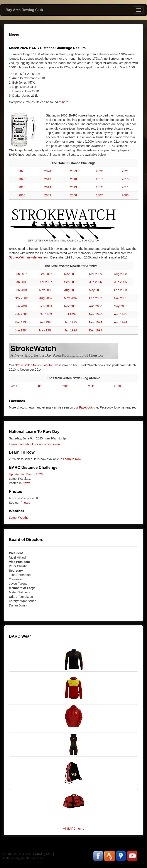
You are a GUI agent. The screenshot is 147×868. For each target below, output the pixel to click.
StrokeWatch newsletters (26, 257)
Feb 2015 (46, 274)
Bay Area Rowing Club (24, 10)
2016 (125, 179)
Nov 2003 (46, 290)
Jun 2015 (21, 274)
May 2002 (71, 298)
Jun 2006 (96, 282)
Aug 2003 (71, 290)
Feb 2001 (46, 306)
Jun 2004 (21, 290)
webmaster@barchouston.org (23, 858)
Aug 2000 (96, 306)
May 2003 (95, 290)
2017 (99, 179)
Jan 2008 (21, 282)
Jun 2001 (21, 306)
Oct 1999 (46, 314)
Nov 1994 (96, 322)
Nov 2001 (120, 298)
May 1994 (46, 330)
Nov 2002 (21, 298)
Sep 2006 (71, 282)
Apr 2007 (46, 282)
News (26, 483)
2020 (22, 179)
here (65, 102)
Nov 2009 (71, 274)
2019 (48, 179)
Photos (25, 503)
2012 (99, 187)
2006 (125, 195)
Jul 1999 (71, 314)
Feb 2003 (121, 290)
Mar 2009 (95, 274)
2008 (73, 195)
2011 (125, 187)
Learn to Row (72, 459)
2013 (73, 187)
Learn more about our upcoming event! (35, 444)
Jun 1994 (21, 330)
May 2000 (120, 306)
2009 (48, 195)
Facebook (86, 407)
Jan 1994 (71, 330)
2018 (73, 179)
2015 (22, 187)
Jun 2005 (120, 282)
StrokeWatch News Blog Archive (37, 365)
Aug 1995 (120, 314)
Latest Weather (19, 518)
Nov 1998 (96, 314)
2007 (99, 195)
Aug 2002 (46, 298)
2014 (48, 187)
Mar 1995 (21, 322)
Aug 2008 (120, 274)
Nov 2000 (71, 306)
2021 (125, 171)
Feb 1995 (46, 322)
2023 (73, 171)
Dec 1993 (96, 330)
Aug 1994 (120, 322)
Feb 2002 (95, 298)
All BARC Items (73, 829)
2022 (99, 171)
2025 (22, 171)
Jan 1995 (71, 322)
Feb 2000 (21, 314)
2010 (22, 195)
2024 (48, 171)
